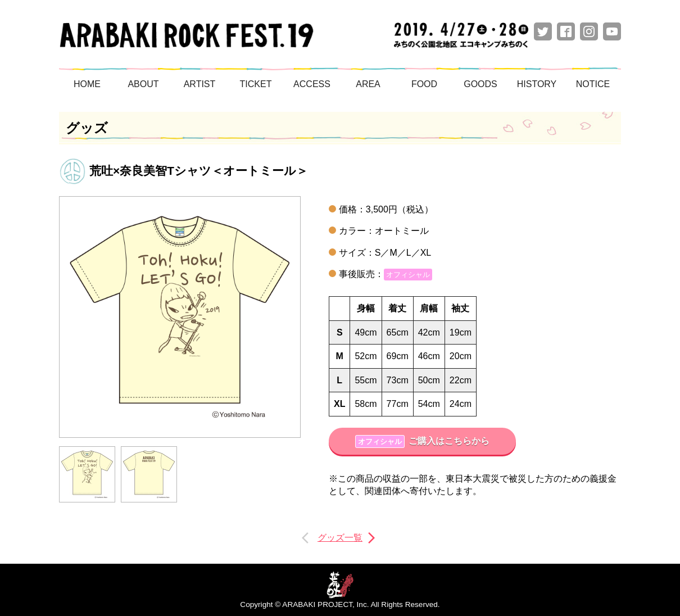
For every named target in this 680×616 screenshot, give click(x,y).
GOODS (480, 84)
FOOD (424, 84)
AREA (368, 84)
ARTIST (200, 84)
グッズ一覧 (340, 538)
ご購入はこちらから (422, 441)
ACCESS (312, 84)
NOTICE (593, 84)
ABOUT (143, 84)
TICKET (256, 84)
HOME (87, 84)
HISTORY (537, 84)
